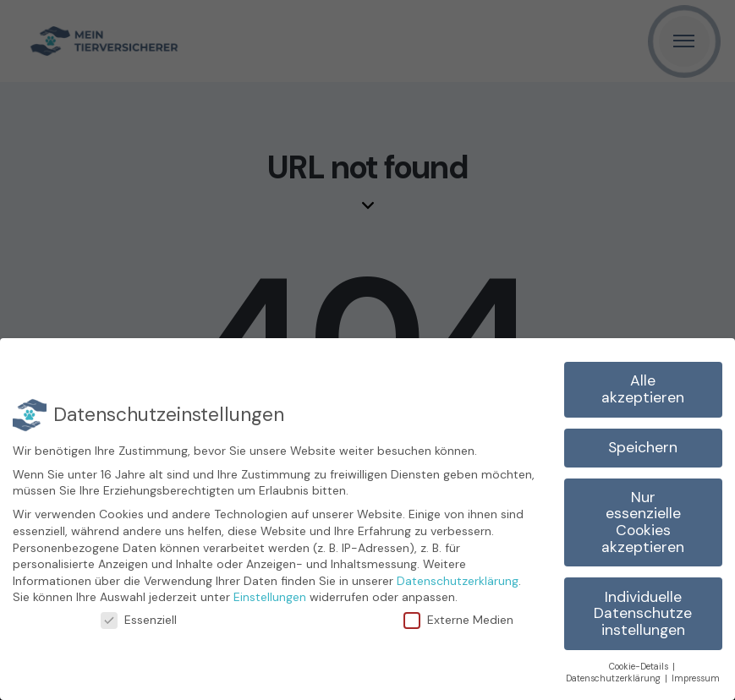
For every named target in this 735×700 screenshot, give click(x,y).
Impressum (696, 678)
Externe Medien (466, 620)
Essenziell (146, 620)
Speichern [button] (643, 447)
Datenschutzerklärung (458, 581)
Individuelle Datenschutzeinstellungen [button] (643, 613)
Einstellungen (270, 597)
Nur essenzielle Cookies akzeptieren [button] (643, 522)
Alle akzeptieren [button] (643, 389)
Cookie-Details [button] (640, 667)
